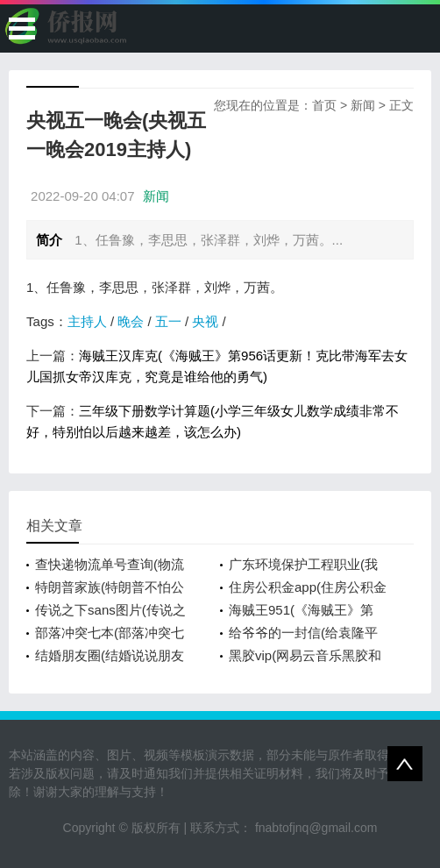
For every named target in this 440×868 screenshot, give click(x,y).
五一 (168, 321)
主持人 (87, 321)
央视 (205, 321)
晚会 (131, 321)
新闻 (363, 105)
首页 (324, 105)
